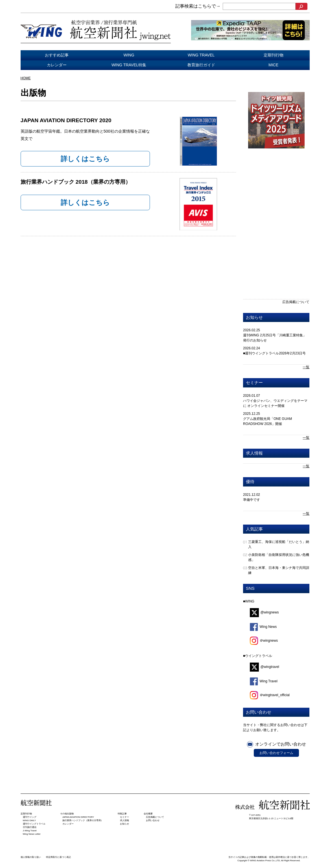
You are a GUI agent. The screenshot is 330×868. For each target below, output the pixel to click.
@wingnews (264, 612)
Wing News (263, 627)
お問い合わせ (153, 820)
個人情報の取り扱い (31, 857)
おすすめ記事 (57, 55)
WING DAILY (29, 820)
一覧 (306, 367)
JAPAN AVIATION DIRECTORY (78, 817)
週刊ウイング (30, 817)
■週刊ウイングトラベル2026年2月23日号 (274, 353)
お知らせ (254, 317)
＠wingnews (264, 641)
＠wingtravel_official (270, 695)
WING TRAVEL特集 (129, 65)
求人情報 (254, 453)
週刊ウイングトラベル (34, 824)
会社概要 (148, 814)
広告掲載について (296, 302)
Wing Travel (264, 681)
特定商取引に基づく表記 (58, 857)
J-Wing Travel (30, 831)
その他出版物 (67, 814)
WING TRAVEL (201, 55)
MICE (273, 65)
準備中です (252, 500)
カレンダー (57, 65)
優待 (250, 482)
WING (129, 55)
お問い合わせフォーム (276, 753)
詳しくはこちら (85, 159)
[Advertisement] (276, 194)
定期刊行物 (274, 55)
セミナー (254, 383)
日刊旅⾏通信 (30, 827)
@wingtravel (265, 667)
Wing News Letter (32, 834)
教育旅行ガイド (201, 65)
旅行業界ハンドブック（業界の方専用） (83, 820)
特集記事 (122, 814)
